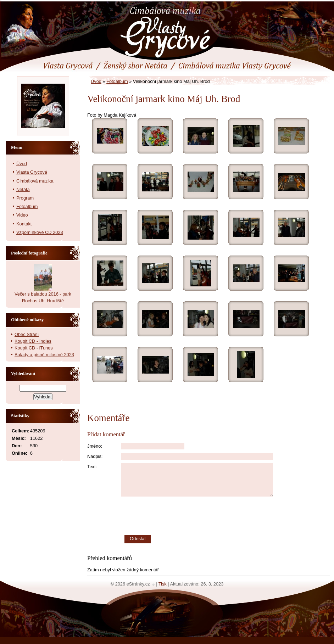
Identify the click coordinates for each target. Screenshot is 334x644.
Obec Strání (27, 334)
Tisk (163, 584)
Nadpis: (95, 456)
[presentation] (226, 516)
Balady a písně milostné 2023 (44, 355)
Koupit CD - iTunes (34, 348)
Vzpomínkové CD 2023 (40, 232)
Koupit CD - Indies (33, 341)
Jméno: (95, 446)
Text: (92, 467)
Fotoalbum (117, 81)
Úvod (96, 81)
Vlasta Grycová (32, 172)
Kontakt (24, 224)
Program (25, 198)
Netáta (23, 189)
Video (22, 215)
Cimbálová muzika (35, 181)
